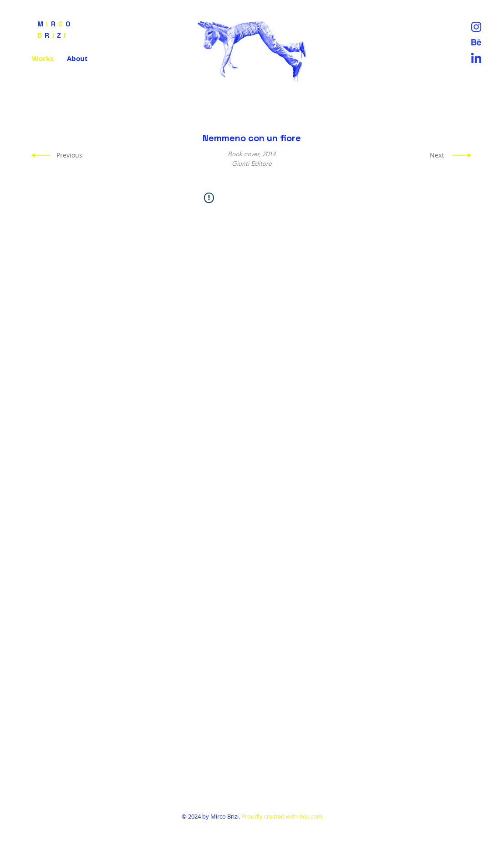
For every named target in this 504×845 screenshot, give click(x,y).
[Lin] (476, 58)
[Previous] (70, 155)
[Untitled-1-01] (476, 42)
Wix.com (311, 816)
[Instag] (476, 27)
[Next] (435, 155)
